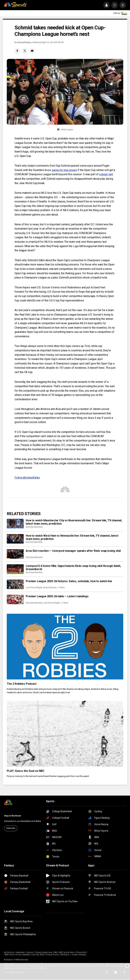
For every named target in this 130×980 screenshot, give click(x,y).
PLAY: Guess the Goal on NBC (26, 771)
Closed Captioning (44, 952)
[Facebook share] (17, 51)
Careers (30, 952)
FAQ (56, 952)
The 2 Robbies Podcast (22, 684)
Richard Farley (24, 42)
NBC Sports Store (67, 952)
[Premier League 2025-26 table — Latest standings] (15, 599)
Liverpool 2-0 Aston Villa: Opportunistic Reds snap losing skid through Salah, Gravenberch (73, 568)
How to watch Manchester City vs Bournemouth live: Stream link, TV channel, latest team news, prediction (74, 522)
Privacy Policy (52, 955)
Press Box (81, 952)
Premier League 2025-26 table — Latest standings (57, 596)
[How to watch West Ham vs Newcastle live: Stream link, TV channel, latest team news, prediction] (15, 539)
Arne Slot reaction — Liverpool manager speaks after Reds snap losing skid (73, 551)
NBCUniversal (22, 960)
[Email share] (32, 51)
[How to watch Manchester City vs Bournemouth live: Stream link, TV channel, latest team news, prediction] (15, 524)
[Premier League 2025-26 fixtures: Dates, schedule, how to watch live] (15, 584)
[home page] (16, 5)
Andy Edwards (50, 588)
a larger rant (106, 174)
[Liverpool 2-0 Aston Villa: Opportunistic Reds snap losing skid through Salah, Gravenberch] (15, 569)
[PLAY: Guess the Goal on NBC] (65, 734)
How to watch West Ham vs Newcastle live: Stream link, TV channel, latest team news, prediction (72, 537)
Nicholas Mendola (34, 527)
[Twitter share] (25, 51)
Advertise (21, 952)
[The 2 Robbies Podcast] (65, 647)
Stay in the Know (13, 816)
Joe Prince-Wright (34, 588)
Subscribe (11, 828)
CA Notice (65, 955)
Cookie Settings (79, 955)
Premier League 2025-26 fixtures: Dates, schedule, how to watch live (69, 581)
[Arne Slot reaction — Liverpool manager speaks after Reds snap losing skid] (15, 554)
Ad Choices (9, 952)
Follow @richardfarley (27, 478)
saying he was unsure (64, 170)
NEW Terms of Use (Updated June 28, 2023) (24, 955)
